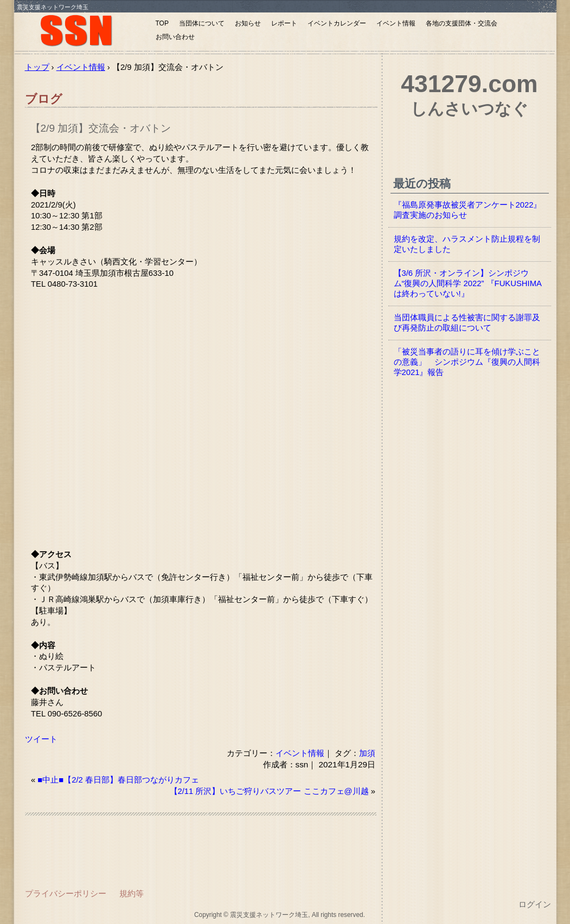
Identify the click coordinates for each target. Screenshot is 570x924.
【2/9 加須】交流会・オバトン (101, 128)
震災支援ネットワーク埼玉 (82, 31)
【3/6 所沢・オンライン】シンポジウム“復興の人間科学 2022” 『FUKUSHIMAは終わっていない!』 (468, 283)
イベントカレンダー (337, 23)
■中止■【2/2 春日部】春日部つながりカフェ (118, 780)
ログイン (535, 904)
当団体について (202, 23)
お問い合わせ (175, 37)
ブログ (44, 99)
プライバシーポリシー (66, 893)
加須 (367, 753)
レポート (284, 23)
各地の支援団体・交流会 (462, 23)
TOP (162, 23)
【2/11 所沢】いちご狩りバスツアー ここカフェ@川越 (269, 791)
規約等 (132, 893)
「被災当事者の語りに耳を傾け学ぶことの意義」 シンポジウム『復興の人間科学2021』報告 (467, 362)
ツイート (41, 739)
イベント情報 (396, 23)
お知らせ (248, 23)
